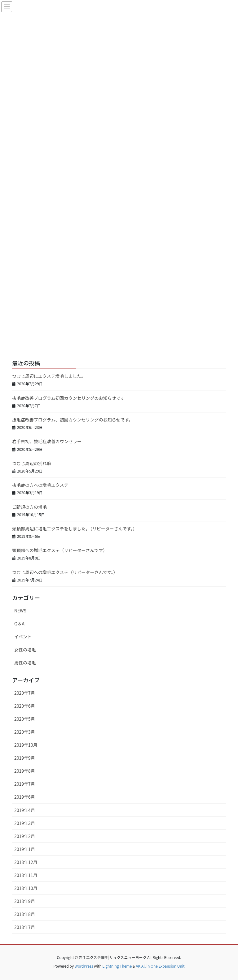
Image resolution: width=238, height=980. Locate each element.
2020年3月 (25, 732)
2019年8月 (25, 771)
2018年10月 (26, 888)
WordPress (84, 966)
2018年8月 (25, 914)
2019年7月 (25, 784)
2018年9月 (25, 901)
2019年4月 (25, 810)
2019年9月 (25, 758)
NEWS (20, 611)
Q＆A (19, 624)
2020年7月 (25, 693)
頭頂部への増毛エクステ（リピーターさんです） (60, 550)
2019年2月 (25, 836)
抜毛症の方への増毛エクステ (40, 485)
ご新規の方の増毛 (29, 507)
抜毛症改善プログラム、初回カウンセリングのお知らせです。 (73, 420)
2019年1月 (25, 849)
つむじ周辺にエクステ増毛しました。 (49, 376)
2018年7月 (25, 927)
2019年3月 (25, 823)
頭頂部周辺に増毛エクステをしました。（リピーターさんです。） (75, 529)
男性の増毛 (25, 663)
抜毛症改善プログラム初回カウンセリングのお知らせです (68, 398)
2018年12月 (26, 862)
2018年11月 (26, 875)
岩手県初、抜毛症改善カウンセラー (47, 441)
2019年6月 (25, 797)
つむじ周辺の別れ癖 (32, 463)
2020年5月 (25, 719)
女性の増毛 (25, 650)
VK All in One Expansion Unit (160, 966)
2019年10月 (26, 745)
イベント (23, 637)
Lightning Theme (117, 966)
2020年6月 (25, 706)
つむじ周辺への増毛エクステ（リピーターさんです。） (65, 572)
